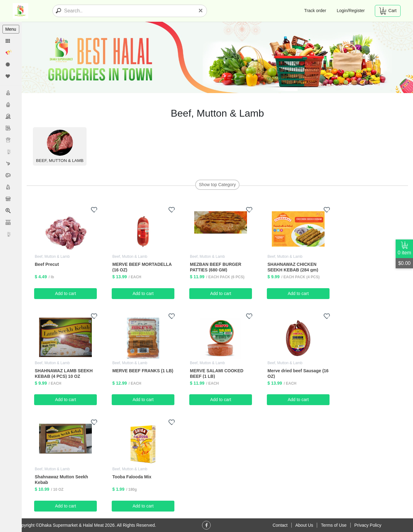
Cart (388, 11)
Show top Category (217, 185)
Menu (11, 29)
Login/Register (351, 11)
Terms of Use (334, 525)
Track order (315, 11)
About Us (304, 525)
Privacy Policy (368, 525)
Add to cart (65, 293)
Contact (280, 525)
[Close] (200, 11)
